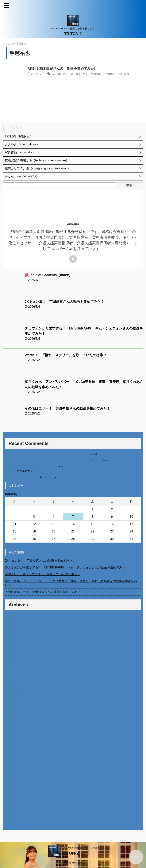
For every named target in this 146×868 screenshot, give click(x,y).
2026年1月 (12, 632)
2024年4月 (12, 715)
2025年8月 (12, 651)
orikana (98, 459)
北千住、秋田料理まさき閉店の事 (23, 465)
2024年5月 (12, 711)
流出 (123, 74)
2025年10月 (13, 644)
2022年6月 (12, 803)
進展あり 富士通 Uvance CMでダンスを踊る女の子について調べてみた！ (47, 454)
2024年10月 (13, 691)
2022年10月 (13, 787)
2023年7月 (12, 751)
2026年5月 (12, 616)
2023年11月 (13, 735)
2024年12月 (13, 683)
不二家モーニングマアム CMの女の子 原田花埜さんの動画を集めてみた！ (47, 459)
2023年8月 (12, 747)
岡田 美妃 (52, 465)
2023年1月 (12, 775)
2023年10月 (13, 739)
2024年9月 (12, 695)
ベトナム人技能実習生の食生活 (22, 477)
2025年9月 (12, 647)
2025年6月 (12, 659)
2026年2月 (12, 628)
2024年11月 (13, 687)
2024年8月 (12, 699)
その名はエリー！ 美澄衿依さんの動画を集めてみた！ (67, 408)
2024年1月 (12, 727)
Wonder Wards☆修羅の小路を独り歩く (80, 848)
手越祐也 (99, 74)
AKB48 (57, 74)
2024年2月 (12, 723)
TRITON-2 (73, 34)
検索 (129, 185)
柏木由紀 (113, 74)
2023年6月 (12, 755)
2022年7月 (12, 799)
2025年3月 (12, 671)
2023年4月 (12, 763)
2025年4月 (12, 667)
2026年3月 (12, 624)
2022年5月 (12, 807)
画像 (131, 74)
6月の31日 (10, 471)
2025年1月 (12, 679)
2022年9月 (12, 791)
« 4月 (8, 544)
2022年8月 (12, 795)
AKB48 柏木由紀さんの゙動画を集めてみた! (62, 69)
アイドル (69, 74)
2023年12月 (13, 731)
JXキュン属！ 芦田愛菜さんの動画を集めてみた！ (64, 302)
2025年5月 (12, 663)
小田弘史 (48, 477)
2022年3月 (12, 815)
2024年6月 (12, 707)
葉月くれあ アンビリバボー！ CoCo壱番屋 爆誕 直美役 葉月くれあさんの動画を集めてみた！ (71, 583)
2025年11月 (13, 640)
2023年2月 (12, 771)
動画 (80, 74)
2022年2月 (12, 818)
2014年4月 (12, 822)
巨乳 (88, 74)
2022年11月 (13, 783)
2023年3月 (12, 767)
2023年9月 (12, 743)
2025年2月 (12, 675)
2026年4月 (12, 620)
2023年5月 (12, 759)
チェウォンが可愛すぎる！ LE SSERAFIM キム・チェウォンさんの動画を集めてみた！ (67, 567)
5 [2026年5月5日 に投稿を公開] (34, 517)
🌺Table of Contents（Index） (49, 275)
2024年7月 (12, 703)
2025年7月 (12, 655)
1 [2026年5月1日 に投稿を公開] (92, 509)
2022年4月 (12, 811)
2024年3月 (12, 719)
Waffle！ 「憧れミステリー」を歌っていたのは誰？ (67, 355)
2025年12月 (13, 636)
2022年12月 (13, 779)
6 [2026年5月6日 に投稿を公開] (54, 517)
